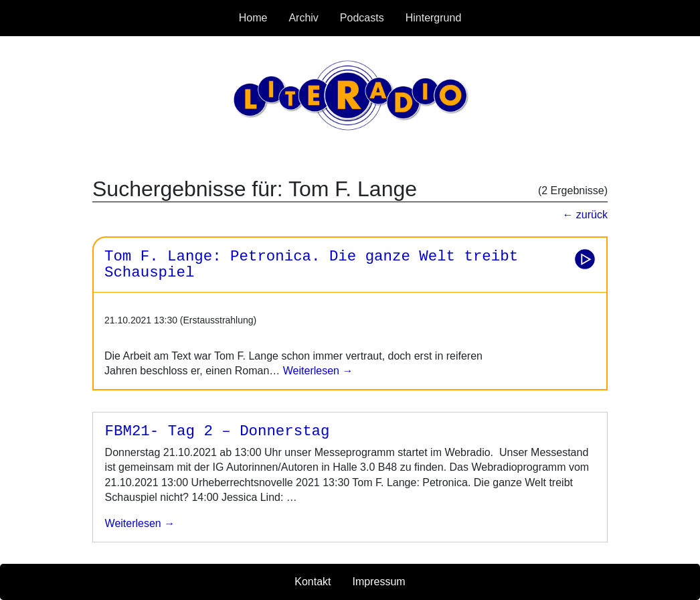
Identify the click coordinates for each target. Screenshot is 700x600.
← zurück (585, 215)
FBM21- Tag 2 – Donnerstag (217, 431)
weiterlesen (134, 523)
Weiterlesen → (316, 371)
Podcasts (362, 18)
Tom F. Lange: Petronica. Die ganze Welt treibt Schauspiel (311, 265)
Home (253, 18)
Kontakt (313, 582)
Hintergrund (434, 18)
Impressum (379, 582)
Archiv (303, 18)
